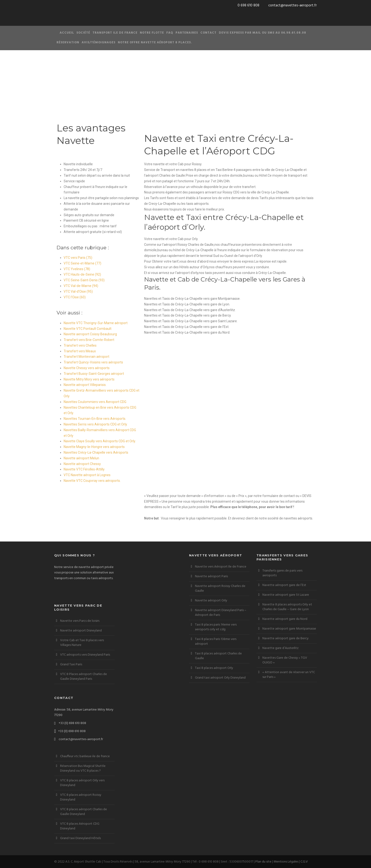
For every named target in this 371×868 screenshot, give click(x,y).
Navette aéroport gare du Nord (285, 619)
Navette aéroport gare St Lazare (286, 595)
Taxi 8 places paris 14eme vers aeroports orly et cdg (216, 627)
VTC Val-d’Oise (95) (78, 291)
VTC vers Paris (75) (78, 258)
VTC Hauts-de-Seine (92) (82, 274)
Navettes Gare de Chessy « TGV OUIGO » (285, 660)
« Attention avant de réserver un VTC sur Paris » (289, 675)
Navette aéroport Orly (211, 601)
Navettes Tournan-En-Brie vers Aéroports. (95, 419)
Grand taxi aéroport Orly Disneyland (220, 678)
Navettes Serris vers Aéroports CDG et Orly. (96, 424)
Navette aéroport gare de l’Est (284, 585)
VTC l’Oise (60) (75, 297)
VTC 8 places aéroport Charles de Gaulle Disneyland (84, 812)
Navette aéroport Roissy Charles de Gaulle (220, 588)
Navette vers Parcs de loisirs (80, 621)
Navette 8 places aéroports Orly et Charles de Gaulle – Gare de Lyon (287, 607)
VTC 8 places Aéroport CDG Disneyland (80, 826)
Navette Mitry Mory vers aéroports (89, 379)
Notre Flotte (152, 33)
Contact (208, 33)
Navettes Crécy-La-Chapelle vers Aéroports (96, 452)
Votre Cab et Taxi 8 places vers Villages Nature (82, 643)
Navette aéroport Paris (211, 576)
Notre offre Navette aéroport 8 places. (155, 43)
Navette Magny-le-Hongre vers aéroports (94, 447)
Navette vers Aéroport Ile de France (221, 567)
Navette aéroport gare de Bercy (285, 638)
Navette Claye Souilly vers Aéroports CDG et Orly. (100, 441)
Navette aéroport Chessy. (82, 464)
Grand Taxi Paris (71, 664)
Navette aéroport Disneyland (81, 631)
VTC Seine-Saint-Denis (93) (84, 280)
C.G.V (304, 862)
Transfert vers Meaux (80, 351)
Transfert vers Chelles (80, 345)
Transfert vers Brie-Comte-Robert (89, 340)
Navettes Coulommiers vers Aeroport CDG (95, 402)
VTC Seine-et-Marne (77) (82, 263)
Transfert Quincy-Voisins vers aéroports (93, 362)
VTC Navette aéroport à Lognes (87, 475)
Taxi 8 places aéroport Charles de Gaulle (218, 656)
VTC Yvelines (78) (77, 269)
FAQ (170, 33)
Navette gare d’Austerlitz (280, 648)
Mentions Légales (286, 862)
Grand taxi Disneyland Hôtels (80, 838)
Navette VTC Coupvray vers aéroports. (92, 481)
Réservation (68, 43)
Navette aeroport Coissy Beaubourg (90, 334)
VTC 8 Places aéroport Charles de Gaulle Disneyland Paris (84, 677)
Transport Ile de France (115, 33)
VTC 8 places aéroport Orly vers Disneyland (82, 783)
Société (83, 33)
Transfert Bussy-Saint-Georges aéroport (94, 374)
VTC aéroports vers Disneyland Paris (85, 655)
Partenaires (187, 33)
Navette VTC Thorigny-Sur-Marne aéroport (96, 323)
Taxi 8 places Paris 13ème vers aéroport (216, 642)
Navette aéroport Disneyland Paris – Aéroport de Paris (221, 613)
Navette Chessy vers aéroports (87, 368)
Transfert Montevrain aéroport (86, 357)
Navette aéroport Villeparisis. (85, 385)
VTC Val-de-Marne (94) (81, 286)
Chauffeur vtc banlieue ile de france (85, 756)
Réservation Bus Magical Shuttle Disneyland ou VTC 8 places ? (83, 768)
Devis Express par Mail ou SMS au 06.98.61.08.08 (263, 33)
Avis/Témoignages (99, 43)
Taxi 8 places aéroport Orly (214, 668)
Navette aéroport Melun (81, 458)
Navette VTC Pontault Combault (88, 329)
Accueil (67, 33)
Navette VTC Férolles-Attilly (84, 469)
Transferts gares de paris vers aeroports (282, 573)
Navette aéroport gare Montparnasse (289, 629)
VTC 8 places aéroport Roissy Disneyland (81, 797)
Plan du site (263, 862)
